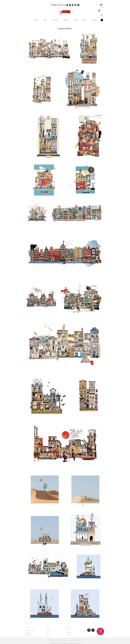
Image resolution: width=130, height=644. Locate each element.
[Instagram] (93, 630)
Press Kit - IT (69, 633)
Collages (48, 630)
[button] (102, 20)
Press (68, 630)
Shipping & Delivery (30, 630)
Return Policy (28, 633)
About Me (48, 628)
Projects (68, 628)
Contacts (27, 628)
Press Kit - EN (69, 635)
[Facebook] (89, 630)
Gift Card (48, 635)
